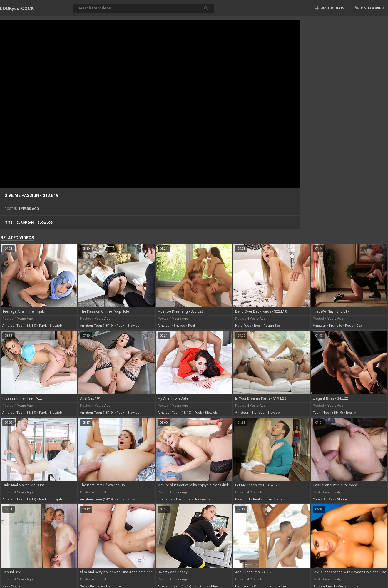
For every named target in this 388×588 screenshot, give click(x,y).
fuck (43, 326)
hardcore (183, 499)
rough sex (272, 326)
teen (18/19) (333, 413)
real (192, 326)
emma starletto (275, 499)
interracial (165, 499)
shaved (179, 326)
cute (316, 499)
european (25, 223)
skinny (342, 499)
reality (351, 413)
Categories (369, 8)
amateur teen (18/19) (19, 326)
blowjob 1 (243, 499)
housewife (202, 499)
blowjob (45, 223)
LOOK (17, 9)
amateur (164, 326)
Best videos (330, 8)
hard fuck (243, 326)
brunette (336, 326)
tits (9, 223)
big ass (328, 499)
